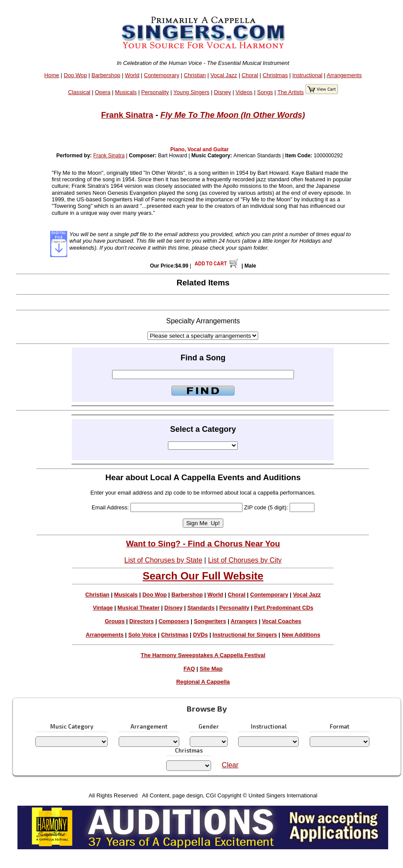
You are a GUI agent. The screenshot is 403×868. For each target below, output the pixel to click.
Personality (155, 92)
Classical (79, 92)
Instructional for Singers (245, 635)
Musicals (126, 92)
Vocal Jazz (224, 75)
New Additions (301, 635)
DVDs (201, 635)
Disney (223, 92)
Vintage (103, 608)
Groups (115, 621)
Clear (230, 765)
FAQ (189, 669)
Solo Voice (142, 635)
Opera (103, 92)
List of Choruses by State (163, 560)
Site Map (211, 669)
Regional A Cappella (203, 682)
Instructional (307, 75)
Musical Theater (138, 608)
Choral (250, 75)
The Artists (290, 92)
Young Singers (191, 92)
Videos (244, 92)
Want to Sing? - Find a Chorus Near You (203, 544)
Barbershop (106, 75)
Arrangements (344, 75)
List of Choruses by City (245, 560)
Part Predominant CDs (283, 608)
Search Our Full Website (203, 576)
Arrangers (244, 621)
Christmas (275, 75)
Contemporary (162, 75)
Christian (195, 75)
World (132, 75)
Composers (174, 621)
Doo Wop (75, 75)
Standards (201, 608)
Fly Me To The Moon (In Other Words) (233, 115)
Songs (265, 92)
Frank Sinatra (127, 115)
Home (52, 75)
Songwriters (210, 621)
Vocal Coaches (282, 621)
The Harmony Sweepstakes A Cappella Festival (203, 655)
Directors (141, 621)
